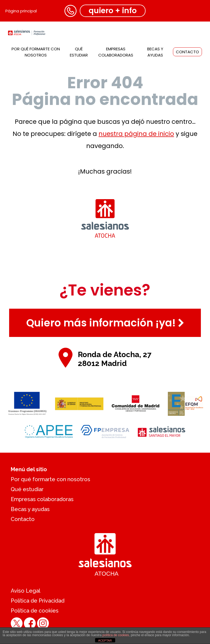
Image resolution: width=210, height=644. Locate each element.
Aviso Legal (26, 591)
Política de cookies (35, 611)
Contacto (187, 52)
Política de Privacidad (38, 601)
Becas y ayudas (30, 509)
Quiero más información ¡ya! (105, 323)
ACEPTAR (105, 641)
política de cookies (116, 635)
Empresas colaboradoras (42, 499)
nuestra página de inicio (136, 134)
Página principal (21, 11)
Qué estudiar (27, 489)
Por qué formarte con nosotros (50, 479)
